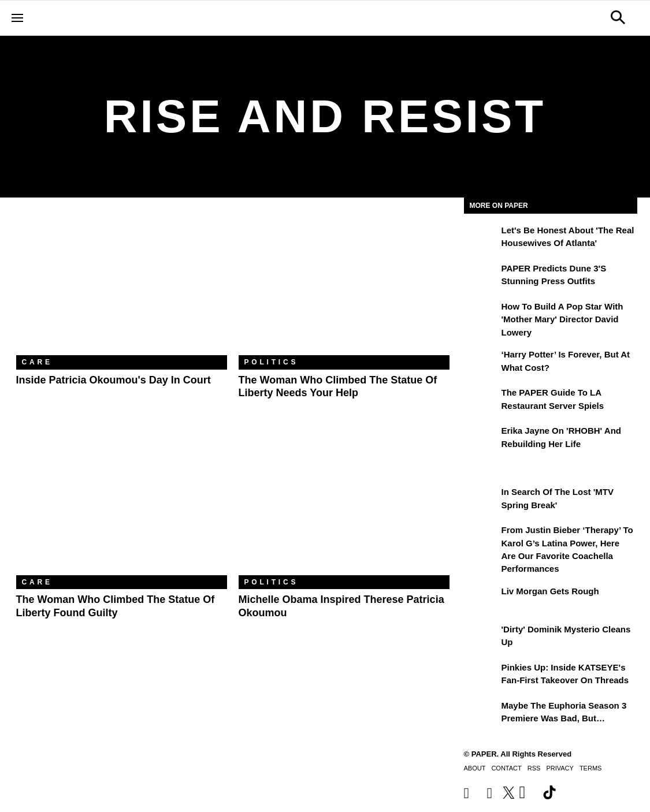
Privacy (560, 768)
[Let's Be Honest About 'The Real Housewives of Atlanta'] (481, 239)
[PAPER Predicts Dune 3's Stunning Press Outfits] (481, 277)
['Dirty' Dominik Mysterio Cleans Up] (481, 638)
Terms (591, 768)
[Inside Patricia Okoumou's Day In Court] (122, 285)
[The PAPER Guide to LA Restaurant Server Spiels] (481, 401)
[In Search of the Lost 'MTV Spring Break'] (481, 500)
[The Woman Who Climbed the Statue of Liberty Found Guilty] (122, 505)
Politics (272, 362)
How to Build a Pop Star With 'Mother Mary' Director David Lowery (562, 319)
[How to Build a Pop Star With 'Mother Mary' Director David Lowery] (481, 315)
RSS (534, 768)
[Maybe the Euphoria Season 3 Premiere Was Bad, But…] (481, 714)
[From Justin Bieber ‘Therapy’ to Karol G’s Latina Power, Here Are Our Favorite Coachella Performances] (481, 538)
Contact (506, 768)
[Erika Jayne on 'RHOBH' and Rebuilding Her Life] (481, 439)
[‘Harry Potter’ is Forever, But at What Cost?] (481, 363)
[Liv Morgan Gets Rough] (481, 599)
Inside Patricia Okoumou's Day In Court (114, 380)
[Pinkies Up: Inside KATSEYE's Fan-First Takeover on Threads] (481, 676)
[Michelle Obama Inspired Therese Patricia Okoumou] (344, 505)
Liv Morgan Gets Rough (550, 591)
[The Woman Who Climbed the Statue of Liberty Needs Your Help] (344, 285)
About (475, 768)
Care (37, 362)
